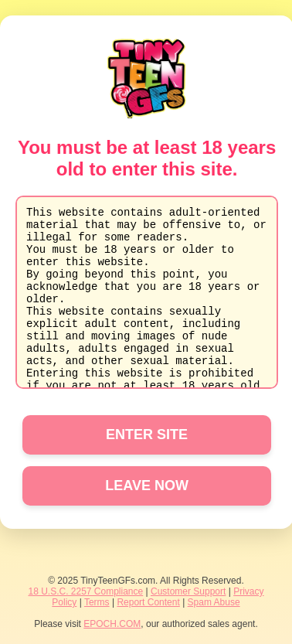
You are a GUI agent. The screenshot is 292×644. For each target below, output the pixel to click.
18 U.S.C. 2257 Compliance (85, 591)
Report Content (148, 602)
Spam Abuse (214, 602)
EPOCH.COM (112, 624)
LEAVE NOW (147, 486)
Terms (97, 602)
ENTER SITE (147, 434)
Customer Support (188, 591)
